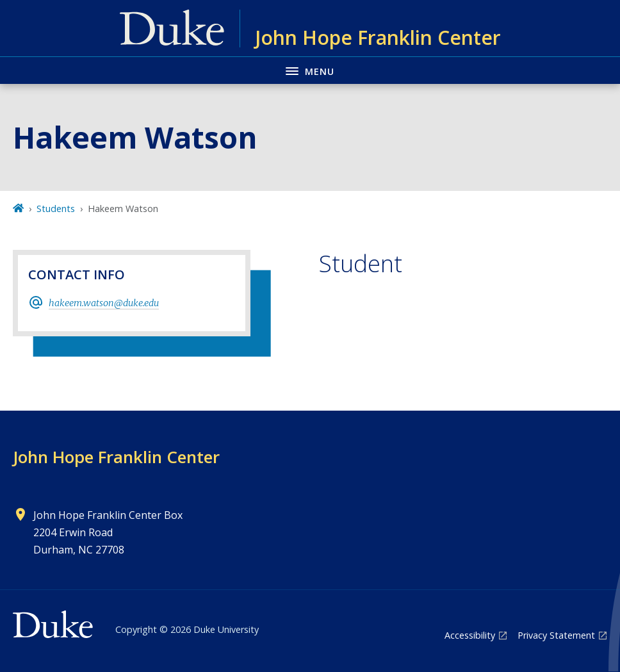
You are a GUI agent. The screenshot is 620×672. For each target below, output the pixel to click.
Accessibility (470, 635)
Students (56, 209)
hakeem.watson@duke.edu (104, 303)
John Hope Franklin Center (116, 457)
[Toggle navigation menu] (310, 70)
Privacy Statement (556, 635)
